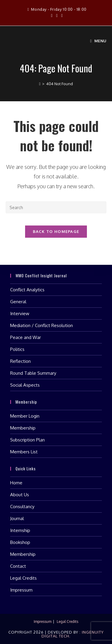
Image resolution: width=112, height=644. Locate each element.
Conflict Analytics (27, 290)
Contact (18, 566)
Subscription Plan (27, 440)
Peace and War (26, 337)
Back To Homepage (56, 231)
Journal (17, 518)
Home (16, 483)
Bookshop (20, 542)
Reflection (20, 361)
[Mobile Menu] (98, 41)
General (18, 302)
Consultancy (22, 507)
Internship (20, 530)
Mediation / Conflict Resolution (42, 325)
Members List (24, 452)
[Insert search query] (56, 207)
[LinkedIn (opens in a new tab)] (61, 15)
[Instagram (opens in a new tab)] (57, 15)
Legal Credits (23, 578)
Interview (20, 314)
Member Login (25, 416)
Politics (17, 349)
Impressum (21, 590)
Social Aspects (25, 385)
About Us (20, 495)
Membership (23, 428)
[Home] (40, 84)
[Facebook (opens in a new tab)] (52, 15)
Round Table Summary (33, 373)
